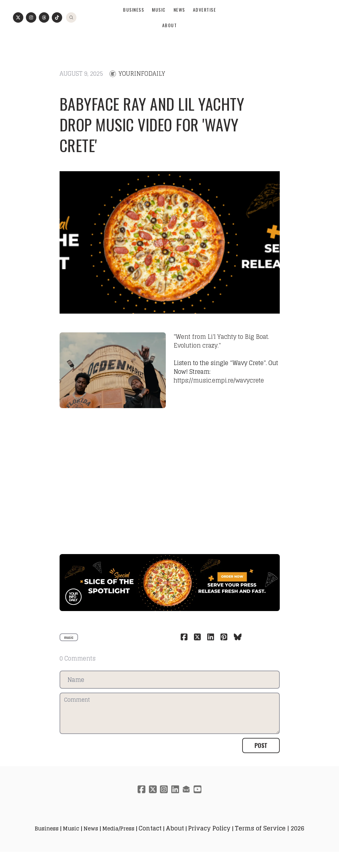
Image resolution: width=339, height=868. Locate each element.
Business (134, 27)
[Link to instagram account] (31, 35)
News (179, 27)
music (69, 653)
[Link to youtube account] (199, 805)
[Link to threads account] (44, 35)
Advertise (205, 27)
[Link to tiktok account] (57, 35)
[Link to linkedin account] (175, 805)
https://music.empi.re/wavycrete (219, 389)
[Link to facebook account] (141, 805)
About (170, 42)
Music (159, 27)
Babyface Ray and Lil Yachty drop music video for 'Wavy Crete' (152, 133)
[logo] (169, 11)
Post (261, 761)
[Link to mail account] (187, 805)
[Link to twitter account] (18, 35)
